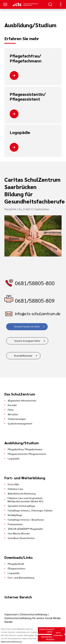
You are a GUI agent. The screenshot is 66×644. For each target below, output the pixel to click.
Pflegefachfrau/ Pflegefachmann (26, 58)
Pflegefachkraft (16, 564)
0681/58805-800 (35, 283)
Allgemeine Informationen (22, 400)
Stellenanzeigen (17, 419)
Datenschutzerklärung (33, 614)
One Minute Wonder (19, 533)
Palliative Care (15, 489)
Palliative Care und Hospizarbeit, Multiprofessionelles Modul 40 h (26, 500)
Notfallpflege (15, 515)
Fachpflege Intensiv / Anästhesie (26, 520)
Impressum (11, 614)
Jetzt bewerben (58, 634)
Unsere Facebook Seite (27, 326)
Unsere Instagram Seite (27, 341)
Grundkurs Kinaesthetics (21, 538)
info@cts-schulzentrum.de (38, 314)
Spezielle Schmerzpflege (21, 506)
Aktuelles (13, 414)
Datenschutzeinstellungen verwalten (51, 631)
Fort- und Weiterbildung (21, 578)
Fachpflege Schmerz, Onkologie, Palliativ (30, 510)
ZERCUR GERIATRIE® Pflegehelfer (25, 529)
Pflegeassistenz (17, 568)
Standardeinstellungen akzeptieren (51, 638)
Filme (11, 410)
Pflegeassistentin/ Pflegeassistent (28, 97)
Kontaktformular (23, 355)
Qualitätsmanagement (20, 423)
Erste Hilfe (13, 484)
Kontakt (12, 405)
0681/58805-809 (35, 300)
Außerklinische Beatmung (22, 493)
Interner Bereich (18, 597)
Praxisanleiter (15, 524)
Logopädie (20, 132)
